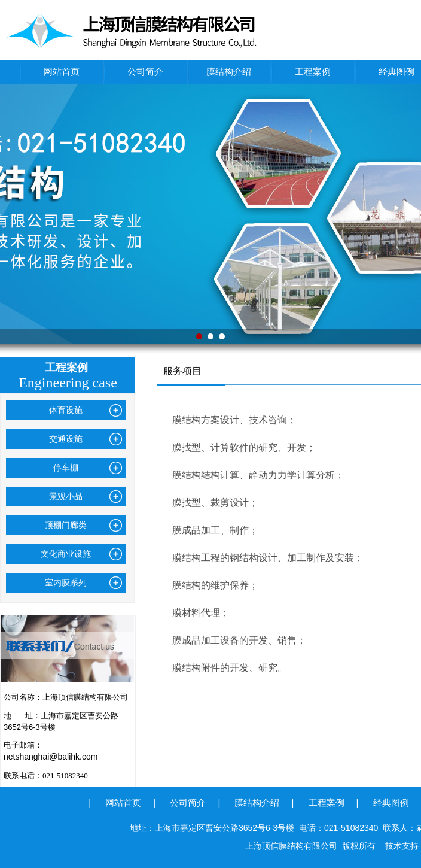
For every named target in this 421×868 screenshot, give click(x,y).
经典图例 (391, 802)
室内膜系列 (66, 582)
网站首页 (62, 72)
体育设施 (66, 410)
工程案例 (313, 72)
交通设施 (66, 439)
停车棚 (66, 468)
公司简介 (145, 72)
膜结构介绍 (229, 72)
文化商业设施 (66, 554)
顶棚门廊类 (66, 525)
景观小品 (66, 496)
